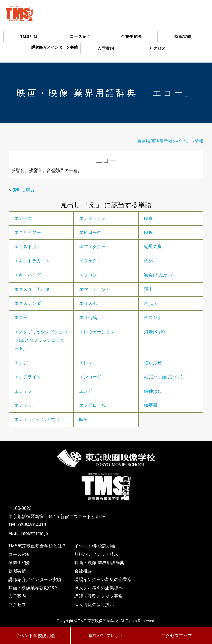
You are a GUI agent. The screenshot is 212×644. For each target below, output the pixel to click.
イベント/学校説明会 (95, 546)
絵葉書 (151, 405)
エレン (86, 363)
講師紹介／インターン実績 (35, 580)
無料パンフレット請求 (96, 554)
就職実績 (183, 36)
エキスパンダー (30, 275)
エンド (86, 391)
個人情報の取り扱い (94, 605)
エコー (21, 317)
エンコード (90, 377)
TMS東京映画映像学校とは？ (37, 546)
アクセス (157, 48)
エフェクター (92, 246)
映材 (84, 419)
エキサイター (28, 232)
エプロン (88, 275)
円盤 (149, 261)
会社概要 (83, 571)
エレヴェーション (97, 332)
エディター (25, 391)
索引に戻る (23, 190)
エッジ (21, 363)
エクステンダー (30, 303)
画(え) (150, 303)
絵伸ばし (153, 391)
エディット (25, 405)
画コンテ (153, 317)
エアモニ (23, 218)
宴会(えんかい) (159, 275)
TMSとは (29, 36)
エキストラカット (32, 261)
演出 (149, 289)
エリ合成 (88, 317)
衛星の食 (153, 246)
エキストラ (25, 246)
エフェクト (90, 261)
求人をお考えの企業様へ (99, 588)
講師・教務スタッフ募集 (99, 596)
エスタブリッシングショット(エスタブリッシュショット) (41, 340)
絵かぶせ (153, 363)
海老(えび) (154, 332)
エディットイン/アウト (37, 419)
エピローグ (90, 232)
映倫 (149, 232)
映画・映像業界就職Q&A (33, 588)
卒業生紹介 (132, 36)
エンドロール (92, 405)
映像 (149, 218)
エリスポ (88, 303)
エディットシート (97, 218)
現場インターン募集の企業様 (103, 580)
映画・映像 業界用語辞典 (99, 563)
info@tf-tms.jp (34, 533)
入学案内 (106, 48)
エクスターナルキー (34, 289)
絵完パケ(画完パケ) (163, 377)
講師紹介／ (55, 47)
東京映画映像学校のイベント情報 (170, 141)
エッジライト (28, 377)
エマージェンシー (97, 289)
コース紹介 (80, 36)
